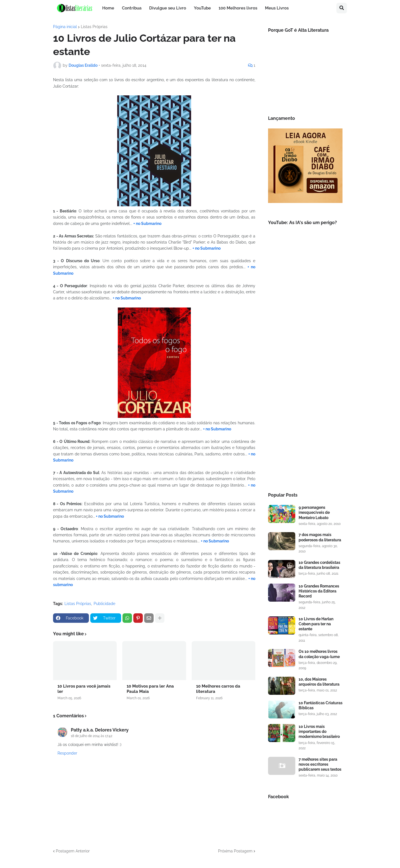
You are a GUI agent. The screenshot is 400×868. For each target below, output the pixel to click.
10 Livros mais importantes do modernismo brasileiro (319, 731)
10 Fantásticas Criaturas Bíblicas (321, 705)
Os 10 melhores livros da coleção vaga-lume (319, 654)
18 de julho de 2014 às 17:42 (92, 736)
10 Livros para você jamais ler (84, 689)
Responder (67, 753)
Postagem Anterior (73, 851)
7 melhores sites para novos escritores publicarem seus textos (320, 764)
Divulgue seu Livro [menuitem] (168, 8)
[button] (342, 8)
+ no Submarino (147, 224)
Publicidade (104, 604)
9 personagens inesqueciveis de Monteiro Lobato (314, 512)
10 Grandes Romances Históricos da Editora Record (319, 591)
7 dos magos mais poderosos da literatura (320, 537)
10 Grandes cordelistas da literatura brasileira (319, 565)
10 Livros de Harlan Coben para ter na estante (316, 624)
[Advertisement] (305, 393)
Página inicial (65, 27)
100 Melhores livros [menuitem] (238, 8)
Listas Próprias (94, 27)
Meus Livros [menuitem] (277, 8)
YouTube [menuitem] (202, 8)
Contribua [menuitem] (132, 8)
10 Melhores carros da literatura (218, 689)
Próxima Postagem (235, 851)
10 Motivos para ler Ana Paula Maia (150, 689)
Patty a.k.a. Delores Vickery (100, 730)
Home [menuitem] (108, 8)
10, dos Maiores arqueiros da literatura (319, 682)
